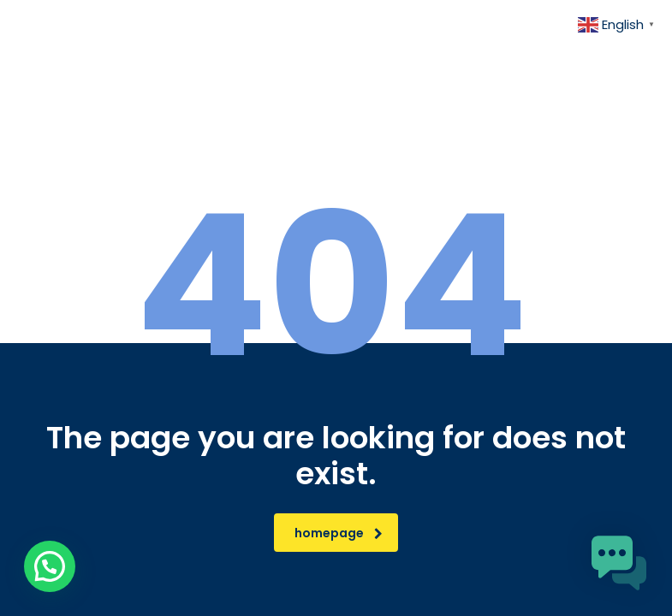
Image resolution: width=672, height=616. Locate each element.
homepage (339, 533)
